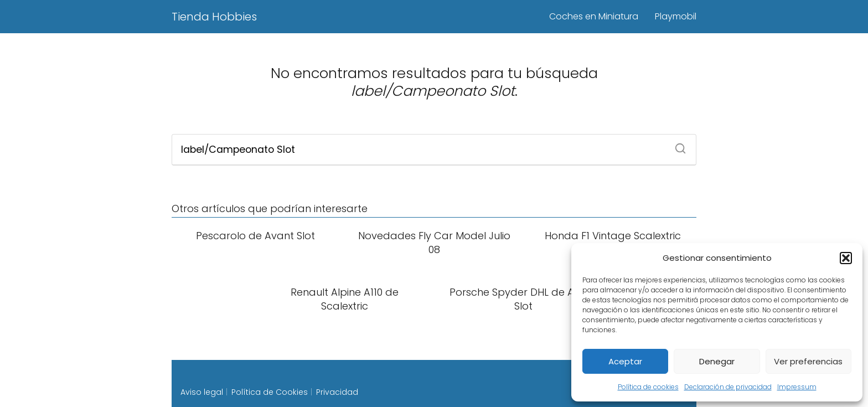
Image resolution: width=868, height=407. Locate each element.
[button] (846, 258)
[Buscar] (676, 145)
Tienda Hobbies (214, 17)
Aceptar (625, 361)
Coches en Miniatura (594, 16)
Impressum (797, 387)
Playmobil (676, 16)
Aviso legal (202, 392)
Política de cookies (648, 387)
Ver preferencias (808, 361)
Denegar (717, 361)
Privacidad (337, 392)
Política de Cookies (270, 392)
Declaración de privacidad (728, 387)
